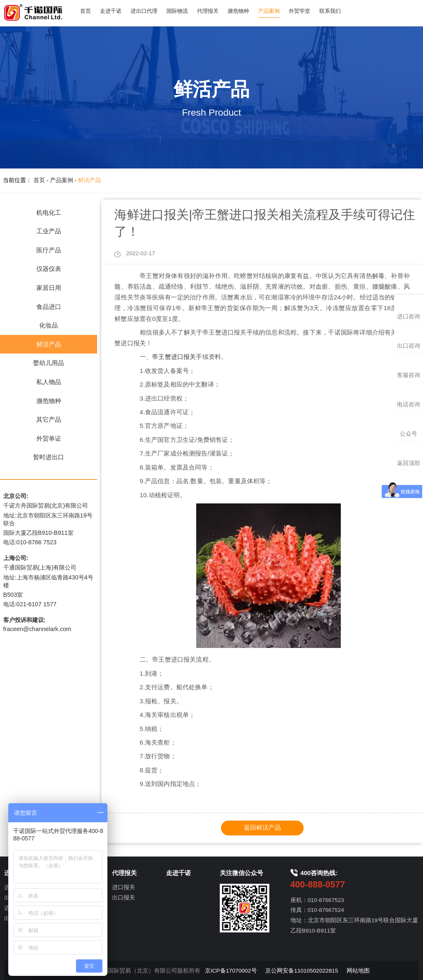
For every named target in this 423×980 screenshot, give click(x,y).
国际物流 (183, 11)
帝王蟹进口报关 (174, 357)
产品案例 (280, 11)
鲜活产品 (90, 180)
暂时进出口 (49, 457)
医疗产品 (49, 250)
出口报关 (124, 898)
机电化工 (49, 212)
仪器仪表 (49, 269)
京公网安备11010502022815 (302, 970)
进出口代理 (148, 11)
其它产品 (49, 419)
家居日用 (49, 288)
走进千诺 (113, 11)
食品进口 (49, 307)
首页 (86, 11)
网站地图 (358, 970)
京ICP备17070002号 (231, 970)
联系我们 (345, 11)
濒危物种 (248, 11)
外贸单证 (49, 438)
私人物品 (49, 382)
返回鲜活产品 (262, 827)
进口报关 (124, 887)
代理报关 (216, 11)
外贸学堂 (313, 11)
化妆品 (49, 325)
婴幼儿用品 (49, 363)
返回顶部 (409, 463)
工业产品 (49, 231)
